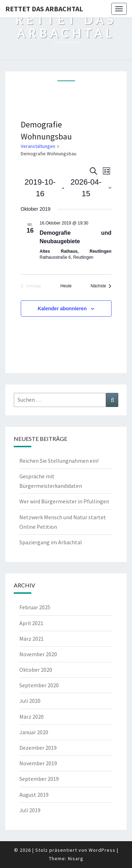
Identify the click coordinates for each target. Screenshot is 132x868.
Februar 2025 (35, 607)
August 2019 (34, 795)
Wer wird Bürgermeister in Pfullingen (64, 501)
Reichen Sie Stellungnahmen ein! (59, 461)
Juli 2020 (30, 701)
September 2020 (39, 685)
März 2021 (32, 639)
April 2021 (31, 623)
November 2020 (38, 654)
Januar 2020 (34, 732)
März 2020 (32, 717)
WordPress (102, 850)
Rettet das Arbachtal (44, 9)
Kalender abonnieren (62, 309)
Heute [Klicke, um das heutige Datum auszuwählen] (66, 286)
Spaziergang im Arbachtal (51, 542)
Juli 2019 (30, 810)
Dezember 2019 (38, 748)
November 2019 (38, 763)
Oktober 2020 (36, 670)
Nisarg (76, 858)
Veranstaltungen (38, 146)
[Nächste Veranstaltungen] (101, 286)
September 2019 (39, 779)
